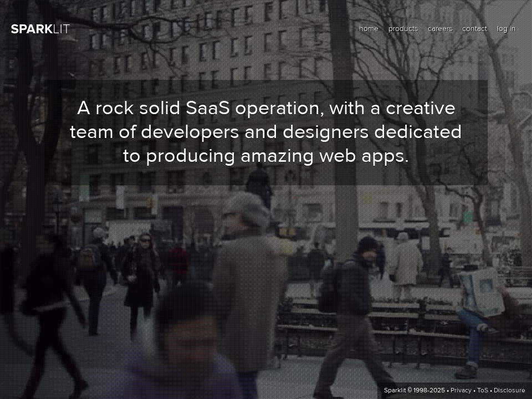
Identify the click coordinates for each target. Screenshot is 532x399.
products (403, 29)
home (369, 29)
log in (507, 29)
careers (440, 29)
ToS (483, 391)
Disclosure (510, 391)
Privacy (461, 391)
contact (475, 29)
